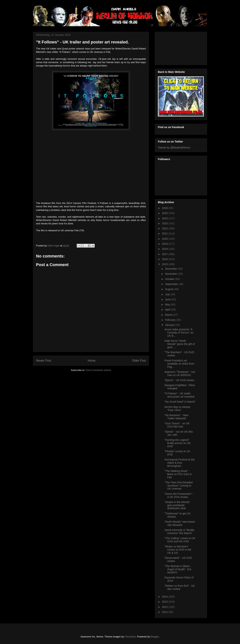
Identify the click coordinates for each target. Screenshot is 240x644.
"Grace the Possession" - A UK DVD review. (179, 495)
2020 (165, 239)
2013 (165, 602)
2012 (165, 607)
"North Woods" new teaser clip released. (180, 523)
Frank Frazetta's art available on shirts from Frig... (179, 364)
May (168, 304)
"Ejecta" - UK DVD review (179, 380)
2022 (165, 228)
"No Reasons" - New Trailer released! (176, 417)
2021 (165, 234)
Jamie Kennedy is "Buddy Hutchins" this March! (179, 532)
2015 (165, 264)
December (171, 269)
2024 (165, 218)
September (172, 284)
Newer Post (44, 361)
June (168, 299)
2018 (165, 249)
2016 (165, 259)
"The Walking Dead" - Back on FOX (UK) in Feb (178, 474)
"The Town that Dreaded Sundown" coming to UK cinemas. (178, 486)
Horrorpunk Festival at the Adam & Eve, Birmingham (180, 463)
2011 (165, 612)
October (170, 279)
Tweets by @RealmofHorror (174, 148)
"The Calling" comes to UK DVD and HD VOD (180, 540)
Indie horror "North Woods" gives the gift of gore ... (180, 344)
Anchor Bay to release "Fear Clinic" (177, 409)
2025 (165, 213)
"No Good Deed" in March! (180, 402)
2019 (165, 244)
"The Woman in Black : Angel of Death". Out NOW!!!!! (178, 569)
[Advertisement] (175, 47)
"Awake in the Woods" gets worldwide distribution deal (177, 505)
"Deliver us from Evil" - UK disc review (180, 587)
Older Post (139, 361)
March (169, 315)
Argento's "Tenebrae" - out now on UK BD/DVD (180, 373)
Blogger (155, 637)
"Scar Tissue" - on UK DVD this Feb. (177, 425)
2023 (165, 223)
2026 (165, 208)
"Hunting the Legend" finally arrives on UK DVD (178, 443)
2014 (165, 597)
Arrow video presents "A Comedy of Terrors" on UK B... (179, 333)
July (168, 294)
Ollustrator (130, 637)
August (169, 289)
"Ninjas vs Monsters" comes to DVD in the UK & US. (178, 550)
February (171, 320)
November (171, 274)
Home (92, 361)
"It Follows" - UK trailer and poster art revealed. (180, 395)
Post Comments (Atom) (98, 370)
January (170, 325)
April (168, 310)
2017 (165, 254)
